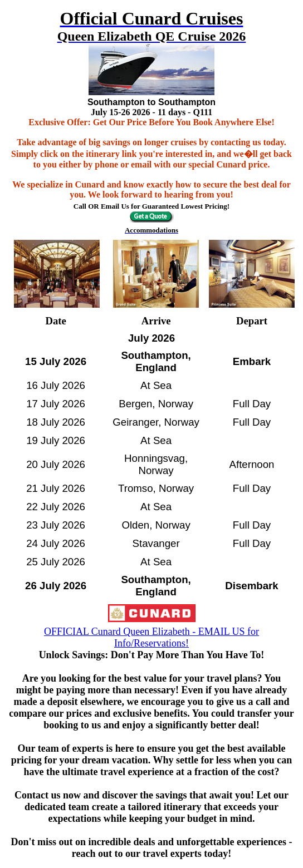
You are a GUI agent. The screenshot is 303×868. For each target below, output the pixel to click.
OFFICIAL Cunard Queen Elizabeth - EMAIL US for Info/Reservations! (151, 637)
